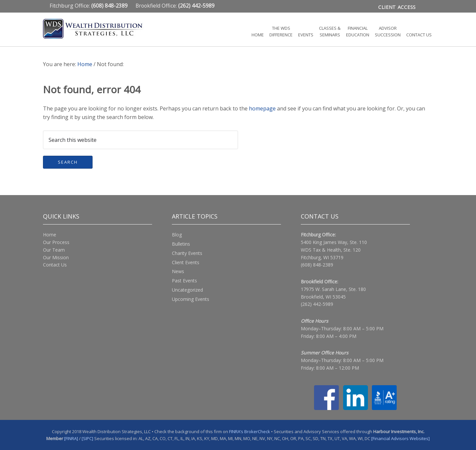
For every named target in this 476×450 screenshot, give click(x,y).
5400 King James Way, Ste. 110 (334, 242)
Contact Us (55, 264)
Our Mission (56, 257)
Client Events (186, 262)
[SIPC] (87, 438)
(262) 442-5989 (317, 304)
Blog (177, 234)
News (178, 271)
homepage (262, 108)
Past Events (184, 280)
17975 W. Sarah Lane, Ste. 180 (333, 289)
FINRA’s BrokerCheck (250, 431)
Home (50, 234)
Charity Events (187, 253)
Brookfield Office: (175, 6)
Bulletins (181, 244)
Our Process (56, 242)
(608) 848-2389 (317, 264)
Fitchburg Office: (89, 6)
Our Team (54, 249)
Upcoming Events (191, 299)
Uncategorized (187, 289)
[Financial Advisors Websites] (400, 438)
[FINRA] (71, 438)
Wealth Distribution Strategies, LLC (102, 29)
